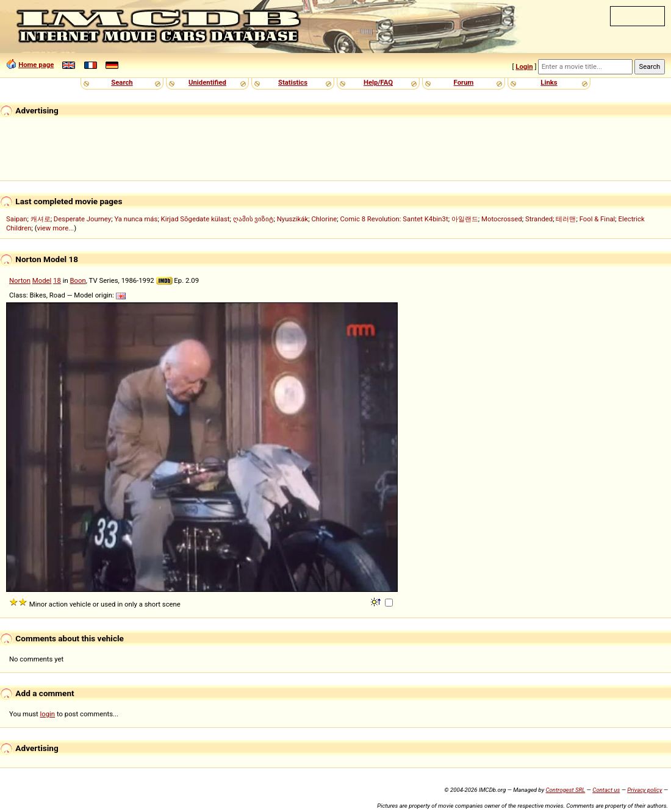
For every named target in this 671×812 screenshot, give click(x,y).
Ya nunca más (136, 219)
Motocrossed (502, 219)
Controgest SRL (565, 790)
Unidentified (207, 82)
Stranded (539, 219)
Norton (20, 280)
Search (122, 82)
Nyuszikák (293, 219)
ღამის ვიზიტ (253, 219)
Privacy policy (644, 790)
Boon (78, 280)
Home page (36, 65)
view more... (56, 228)
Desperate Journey (82, 219)
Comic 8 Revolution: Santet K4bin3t (394, 219)
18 (57, 280)
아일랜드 (465, 219)
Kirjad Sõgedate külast (196, 219)
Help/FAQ (378, 82)
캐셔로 (41, 219)
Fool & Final (597, 219)
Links (549, 82)
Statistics (293, 82)
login (48, 714)
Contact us (606, 790)
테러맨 (566, 219)
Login (524, 66)
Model (42, 280)
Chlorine (324, 219)
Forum (464, 82)
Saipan (16, 219)
